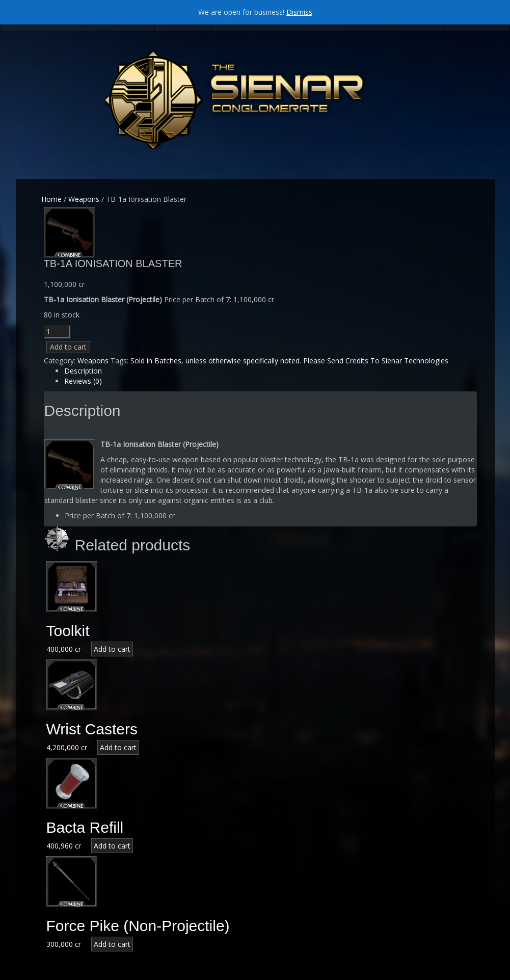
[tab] (271, 371)
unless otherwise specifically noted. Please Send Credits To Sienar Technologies (317, 361)
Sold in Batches (156, 361)
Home (51, 199)
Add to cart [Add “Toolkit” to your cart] (112, 649)
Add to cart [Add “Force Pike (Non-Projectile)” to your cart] (112, 944)
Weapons (84, 199)
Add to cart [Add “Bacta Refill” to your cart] (112, 846)
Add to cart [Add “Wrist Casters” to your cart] (118, 747)
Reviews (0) (83, 381)
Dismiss (299, 12)
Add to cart (68, 347)
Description (83, 371)
